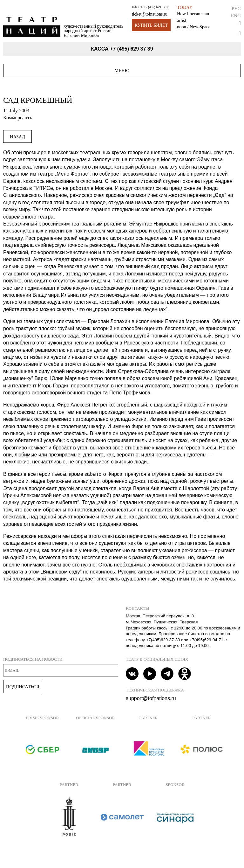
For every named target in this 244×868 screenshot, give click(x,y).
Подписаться (23, 687)
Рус (236, 8)
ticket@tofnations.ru (150, 14)
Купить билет (151, 25)
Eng (236, 15)
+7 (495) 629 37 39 (156, 7)
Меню (122, 71)
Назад (17, 137)
